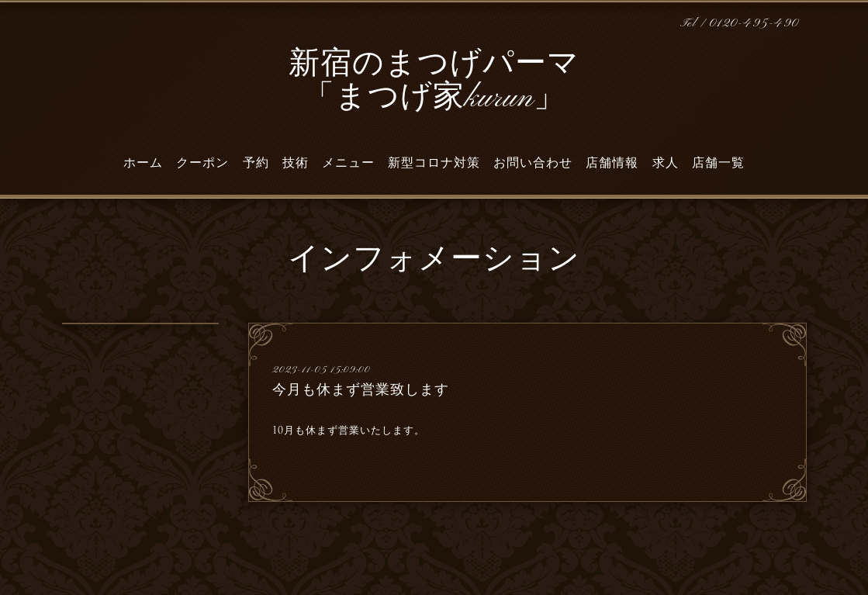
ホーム (143, 163)
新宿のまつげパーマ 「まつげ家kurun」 (434, 82)
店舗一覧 (718, 163)
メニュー (348, 163)
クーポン (202, 163)
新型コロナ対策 (434, 163)
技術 (296, 163)
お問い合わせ (533, 163)
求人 (666, 163)
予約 (256, 163)
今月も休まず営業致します (361, 389)
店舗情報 (612, 163)
